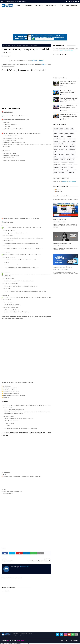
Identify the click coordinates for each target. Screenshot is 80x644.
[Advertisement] (40, 20)
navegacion (68, 170)
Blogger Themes (20, 641)
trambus (69, 157)
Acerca (67, 641)
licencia (71, 167)
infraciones (57, 167)
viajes (66, 149)
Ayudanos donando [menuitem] (71, 5)
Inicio (2, 1)
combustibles (72, 149)
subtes (74, 131)
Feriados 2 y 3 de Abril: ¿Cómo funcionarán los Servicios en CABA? (68, 84)
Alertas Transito (24, 567)
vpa (66, 173)
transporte (62, 136)
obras (67, 144)
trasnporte (61, 173)
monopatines (62, 157)
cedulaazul (63, 160)
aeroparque (71, 162)
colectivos (56, 131)
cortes (12, 45)
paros (56, 134)
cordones (64, 165)
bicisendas (62, 154)
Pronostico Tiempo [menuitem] (27, 5)
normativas (62, 144)
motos (62, 152)
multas (56, 154)
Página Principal (6, 45)
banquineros (68, 152)
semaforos (57, 162)
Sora (8, 641)
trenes (61, 128)
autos (72, 128)
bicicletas (66, 147)
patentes (56, 152)
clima (66, 134)
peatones (74, 170)
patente (69, 160)
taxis (74, 152)
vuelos (56, 144)
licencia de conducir (59, 170)
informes (67, 128)
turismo (64, 141)
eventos (56, 136)
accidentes (69, 136)
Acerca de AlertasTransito (10, 1)
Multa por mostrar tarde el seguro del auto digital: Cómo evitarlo (69, 99)
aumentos (61, 134)
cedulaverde (57, 165)
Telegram (41, 60)
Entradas (58, 190)
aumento (75, 157)
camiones (56, 160)
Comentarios (59, 191)
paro (64, 139)
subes (56, 173)
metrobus (68, 154)
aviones (69, 139)
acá (43, 64)
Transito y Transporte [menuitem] (51, 5)
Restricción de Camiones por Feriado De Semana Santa (68, 92)
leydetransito (57, 141)
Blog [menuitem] (18, 5)
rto (74, 160)
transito (56, 128)
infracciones (63, 131)
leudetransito (64, 167)
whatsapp (71, 173)
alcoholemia (73, 147)
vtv (68, 141)
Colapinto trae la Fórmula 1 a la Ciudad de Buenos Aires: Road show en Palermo (68, 107)
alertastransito (58, 139)
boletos (56, 157)
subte (56, 149)
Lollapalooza (64, 162)
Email (69, 182)
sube (74, 139)
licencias (72, 134)
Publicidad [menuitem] (61, 5)
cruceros (70, 165)
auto (73, 154)
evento (75, 165)
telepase (61, 149)
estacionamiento (58, 147)
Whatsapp (35, 60)
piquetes (73, 141)
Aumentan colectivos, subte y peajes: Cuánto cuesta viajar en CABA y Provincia (68, 116)
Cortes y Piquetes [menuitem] (39, 5)
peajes (72, 144)
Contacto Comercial (22, 1)
